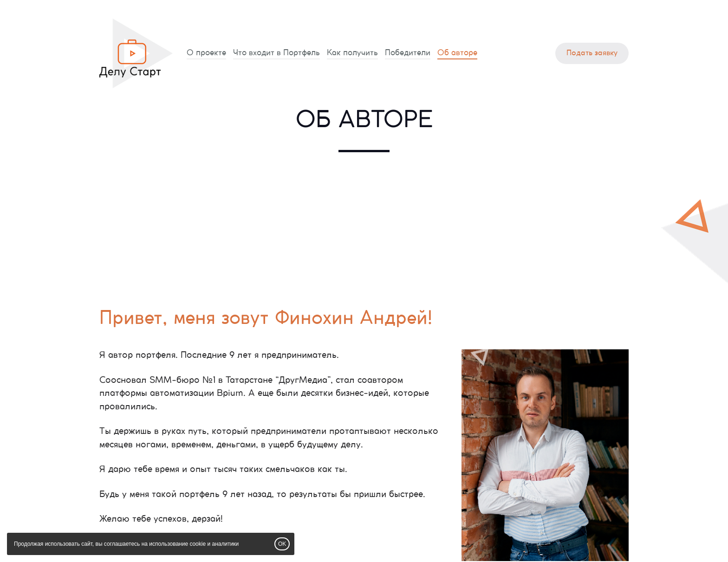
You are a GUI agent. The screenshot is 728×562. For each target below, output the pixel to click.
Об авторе (457, 53)
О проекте (206, 53)
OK (282, 544)
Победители (408, 53)
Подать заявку (592, 53)
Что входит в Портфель (276, 53)
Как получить (352, 53)
